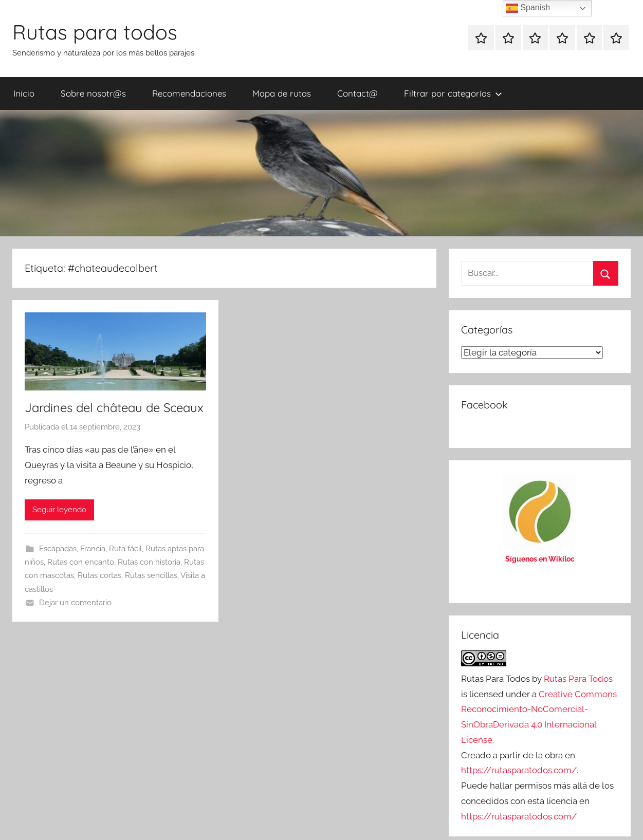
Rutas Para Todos (578, 679)
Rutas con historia (149, 562)
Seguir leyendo (59, 510)
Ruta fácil (125, 549)
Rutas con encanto (81, 562)
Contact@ (357, 93)
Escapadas (58, 549)
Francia (93, 549)
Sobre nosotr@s (93, 93)
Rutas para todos (95, 32)
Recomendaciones (189, 93)
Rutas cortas (99, 575)
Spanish (528, 8)
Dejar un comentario (75, 603)
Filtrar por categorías (453, 93)
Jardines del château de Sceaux (114, 407)
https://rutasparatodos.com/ (519, 770)
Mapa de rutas (282, 93)
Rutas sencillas (151, 575)
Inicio (24, 93)
